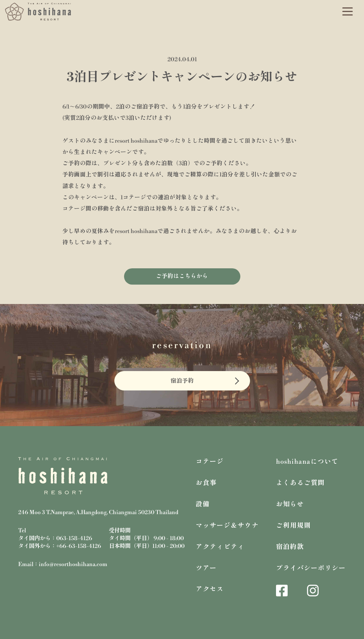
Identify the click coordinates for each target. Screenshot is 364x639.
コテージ (210, 462)
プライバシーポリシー (311, 568)
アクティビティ (220, 547)
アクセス (210, 589)
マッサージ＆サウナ (227, 526)
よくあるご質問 (300, 483)
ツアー (206, 568)
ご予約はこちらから (182, 276)
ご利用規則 (293, 526)
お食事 (206, 483)
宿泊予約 (182, 381)
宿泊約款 (290, 547)
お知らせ (290, 504)
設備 (203, 504)
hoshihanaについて (307, 462)
